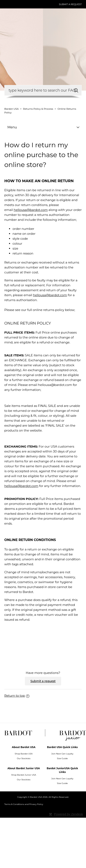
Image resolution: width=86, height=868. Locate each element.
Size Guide (62, 758)
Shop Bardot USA (24, 754)
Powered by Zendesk (68, 814)
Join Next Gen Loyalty (62, 754)
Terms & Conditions (14, 804)
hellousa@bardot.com (31, 210)
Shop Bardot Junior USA (24, 775)
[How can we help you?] (43, 90)
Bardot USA (11, 109)
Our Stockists (24, 758)
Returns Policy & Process (38, 109)
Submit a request (70, 4)
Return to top (17, 696)
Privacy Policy (36, 804)
